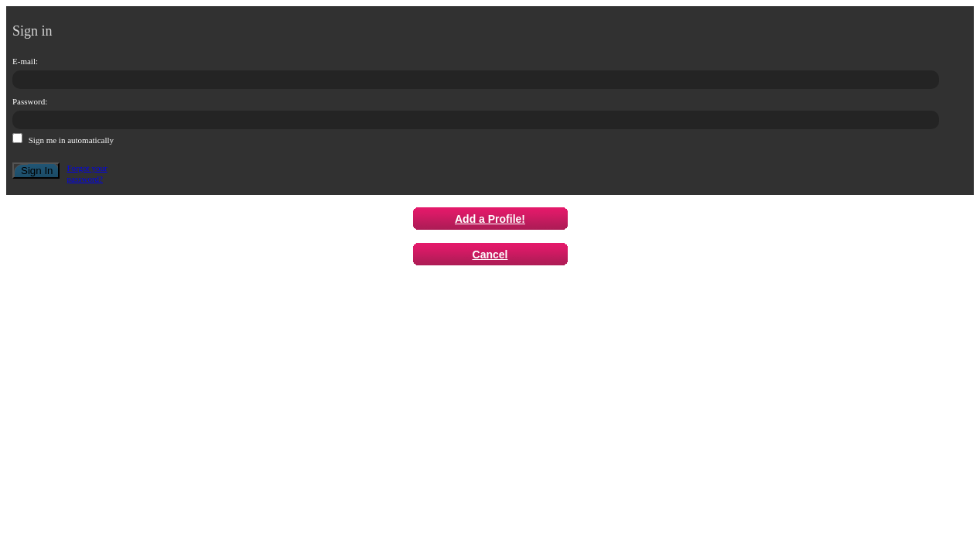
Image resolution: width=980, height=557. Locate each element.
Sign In (37, 171)
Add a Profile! (490, 219)
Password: (30, 101)
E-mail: (25, 61)
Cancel (490, 255)
